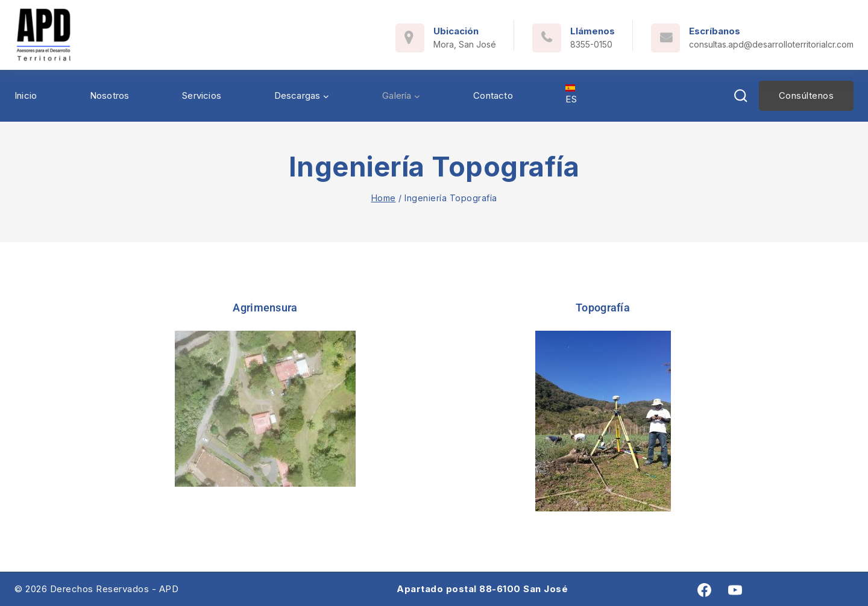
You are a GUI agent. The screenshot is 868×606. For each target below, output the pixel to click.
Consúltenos (807, 95)
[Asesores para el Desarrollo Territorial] (44, 35)
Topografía (603, 308)
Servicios (202, 95)
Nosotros (110, 95)
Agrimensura (265, 308)
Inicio (26, 95)
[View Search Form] (741, 96)
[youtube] (735, 590)
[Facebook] (704, 590)
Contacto (493, 95)
